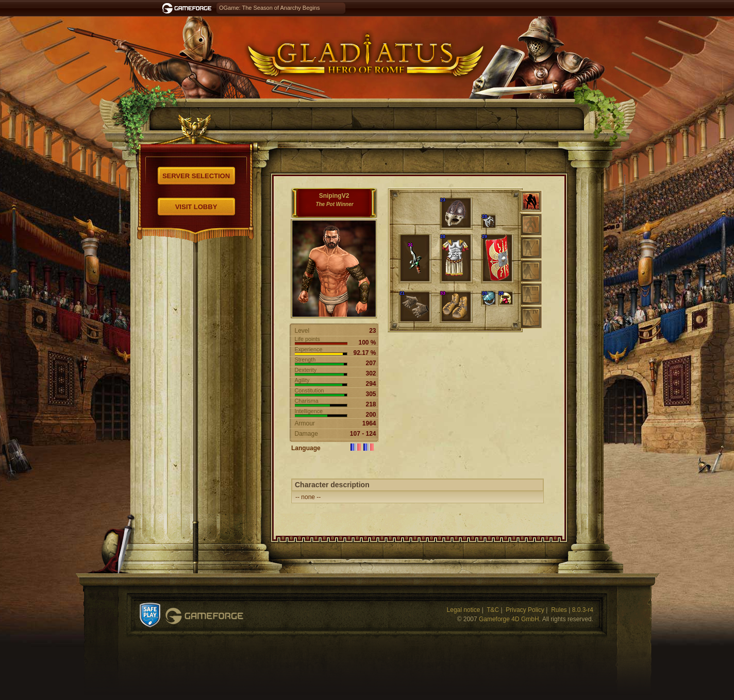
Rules (559, 610)
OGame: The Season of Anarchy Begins (269, 8)
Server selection (196, 176)
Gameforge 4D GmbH (509, 619)
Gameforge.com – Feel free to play (189, 8)
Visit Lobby (196, 207)
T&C (493, 610)
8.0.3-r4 (583, 610)
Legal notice (464, 610)
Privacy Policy (525, 610)
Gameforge (204, 616)
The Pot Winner (334, 204)
